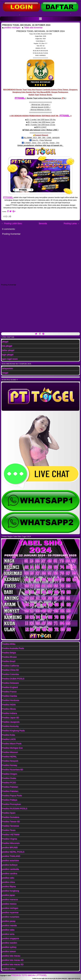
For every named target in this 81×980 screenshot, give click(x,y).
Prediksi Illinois (9, 709)
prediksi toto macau (11, 956)
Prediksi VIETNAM (11, 835)
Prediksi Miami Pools (12, 744)
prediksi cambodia (10, 869)
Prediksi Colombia (10, 674)
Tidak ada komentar (34, 28)
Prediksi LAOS (9, 739)
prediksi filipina (9, 887)
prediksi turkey (9, 969)
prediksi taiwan (9, 951)
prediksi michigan (12, 28)
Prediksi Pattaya (10, 800)
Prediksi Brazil (9, 661)
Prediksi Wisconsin (11, 843)
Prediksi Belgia (9, 653)
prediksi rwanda (9, 926)
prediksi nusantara (11, 917)
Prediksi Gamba (9, 696)
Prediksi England (10, 687)
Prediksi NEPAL (9, 757)
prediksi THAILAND (11, 856)
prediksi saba (8, 930)
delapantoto (8, 368)
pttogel (5, 342)
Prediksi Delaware (10, 683)
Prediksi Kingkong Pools (13, 731)
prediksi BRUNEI (10, 848)
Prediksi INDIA (9, 705)
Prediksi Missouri (10, 752)
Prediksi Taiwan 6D (11, 822)
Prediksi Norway (10, 765)
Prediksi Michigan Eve (12, 748)
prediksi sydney (9, 947)
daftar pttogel (8, 350)
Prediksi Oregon (10, 774)
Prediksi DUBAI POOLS (13, 679)
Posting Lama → (72, 223)
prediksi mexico (9, 904)
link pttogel (7, 346)
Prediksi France (9, 692)
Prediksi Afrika (9, 644)
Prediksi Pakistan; (10, 791)
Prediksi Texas (9, 830)
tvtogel (5, 373)
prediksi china (8, 882)
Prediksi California (10, 666)
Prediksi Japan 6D (11, 718)
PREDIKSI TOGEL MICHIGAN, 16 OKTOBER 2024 (26, 25)
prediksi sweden (10, 943)
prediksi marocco (10, 900)
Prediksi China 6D (10, 670)
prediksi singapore (11, 938)
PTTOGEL (20, 98)
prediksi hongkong (11, 891)
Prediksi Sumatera (11, 817)
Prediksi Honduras (11, 700)
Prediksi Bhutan (9, 657)
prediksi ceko (8, 878)
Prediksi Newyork (10, 761)
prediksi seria (8, 934)
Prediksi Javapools (11, 722)
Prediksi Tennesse (11, 826)
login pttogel (8, 355)
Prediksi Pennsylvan (11, 804)
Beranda (43, 223)
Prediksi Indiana (9, 713)
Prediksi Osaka (9, 778)
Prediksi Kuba (8, 735)
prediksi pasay (9, 921)
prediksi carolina (10, 874)
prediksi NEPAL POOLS (13, 852)
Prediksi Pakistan (10, 787)
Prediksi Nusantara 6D (13, 770)
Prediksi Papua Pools (12, 796)
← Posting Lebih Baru (12, 223)
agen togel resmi (10, 359)
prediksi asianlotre (10, 861)
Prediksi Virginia (10, 839)
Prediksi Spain (9, 813)
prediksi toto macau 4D (13, 960)
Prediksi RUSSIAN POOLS (15, 809)
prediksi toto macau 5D (13, 964)
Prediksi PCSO (9, 783)
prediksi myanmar (10, 913)
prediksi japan (8, 895)
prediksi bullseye (10, 865)
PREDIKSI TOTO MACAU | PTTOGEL (29, 975)
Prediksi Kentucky (10, 726)
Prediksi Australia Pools (13, 648)
